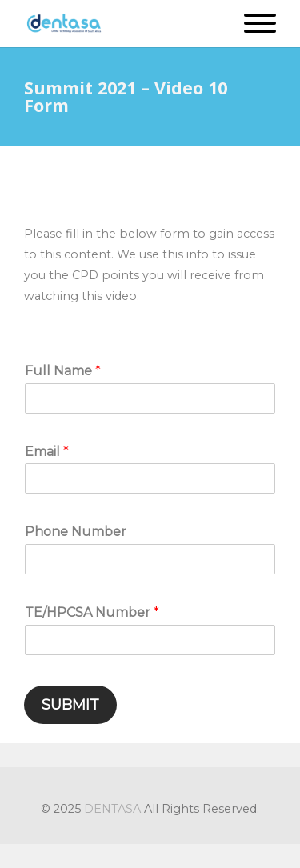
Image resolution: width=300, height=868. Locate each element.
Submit (70, 705)
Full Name (63, 371)
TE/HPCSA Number (92, 612)
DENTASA (112, 809)
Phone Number (76, 532)
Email (47, 452)
